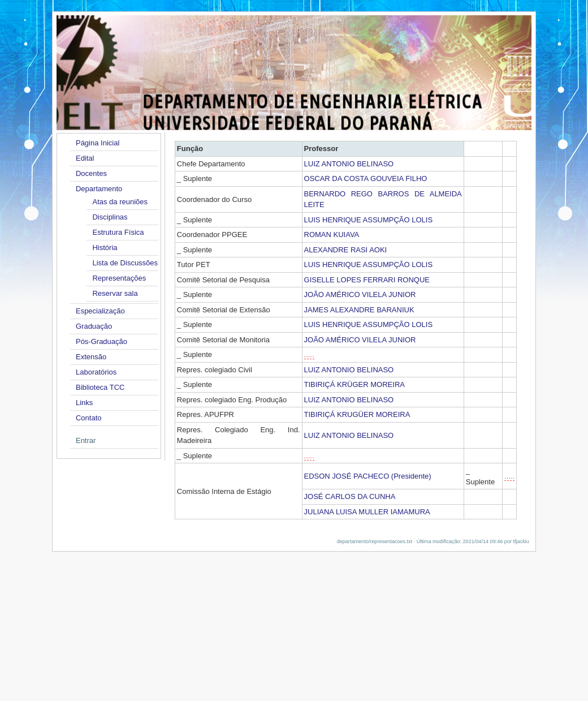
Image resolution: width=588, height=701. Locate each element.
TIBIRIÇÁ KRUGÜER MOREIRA (357, 414)
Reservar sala (115, 293)
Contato (89, 418)
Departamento (99, 189)
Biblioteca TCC (100, 387)
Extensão (91, 357)
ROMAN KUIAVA (332, 235)
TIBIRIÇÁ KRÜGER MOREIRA (354, 384)
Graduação (94, 326)
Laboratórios (96, 372)
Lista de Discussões (125, 263)
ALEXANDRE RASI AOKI (346, 250)
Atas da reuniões (120, 202)
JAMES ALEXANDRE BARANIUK (359, 310)
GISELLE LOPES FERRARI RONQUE (367, 280)
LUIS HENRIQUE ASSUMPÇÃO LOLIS (369, 220)
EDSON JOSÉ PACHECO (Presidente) (368, 476)
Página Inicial (98, 143)
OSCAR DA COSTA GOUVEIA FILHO (366, 179)
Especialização (100, 311)
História (105, 248)
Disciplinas (110, 217)
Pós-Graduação (101, 341)
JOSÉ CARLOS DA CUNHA (350, 496)
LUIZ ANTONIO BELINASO (349, 164)
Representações (119, 278)
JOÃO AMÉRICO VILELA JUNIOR (360, 294)
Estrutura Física (118, 232)
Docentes (91, 173)
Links (84, 403)
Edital (85, 158)
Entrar (86, 440)
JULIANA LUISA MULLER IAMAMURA (367, 512)
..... (309, 354)
